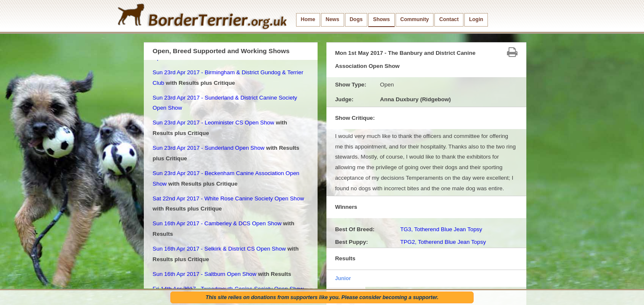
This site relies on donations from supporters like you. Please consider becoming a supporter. (322, 297)
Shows (381, 19)
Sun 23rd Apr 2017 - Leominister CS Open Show (213, 123)
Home (308, 19)
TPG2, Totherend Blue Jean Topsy (443, 242)
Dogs (356, 19)
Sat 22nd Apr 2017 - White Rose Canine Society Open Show (228, 198)
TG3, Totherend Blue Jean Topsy (441, 229)
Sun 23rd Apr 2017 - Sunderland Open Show (209, 148)
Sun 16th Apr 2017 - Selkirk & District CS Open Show (219, 249)
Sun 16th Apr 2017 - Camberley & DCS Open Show (217, 223)
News (332, 19)
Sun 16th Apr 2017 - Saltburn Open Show (205, 274)
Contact (449, 19)
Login (476, 19)
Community (415, 19)
